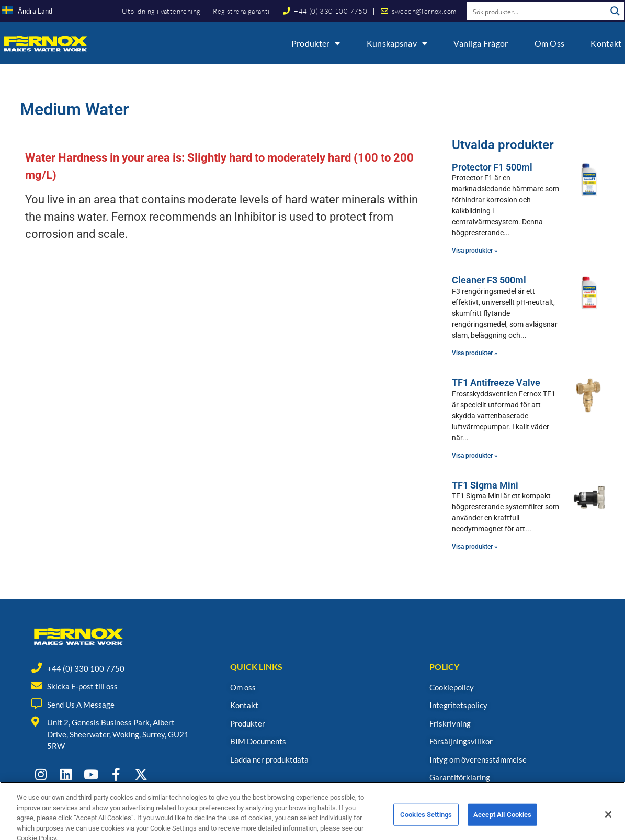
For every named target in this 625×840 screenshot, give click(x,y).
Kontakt (606, 43)
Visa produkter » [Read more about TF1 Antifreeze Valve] (475, 456)
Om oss (550, 43)
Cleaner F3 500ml (489, 280)
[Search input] (537, 11)
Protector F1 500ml (492, 167)
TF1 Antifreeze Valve (496, 383)
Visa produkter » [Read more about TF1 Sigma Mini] (475, 547)
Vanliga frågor (481, 43)
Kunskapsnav (397, 43)
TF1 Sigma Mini (485, 485)
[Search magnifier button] (615, 11)
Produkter (316, 43)
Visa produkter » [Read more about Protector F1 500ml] (475, 251)
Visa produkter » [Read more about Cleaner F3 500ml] (475, 353)
